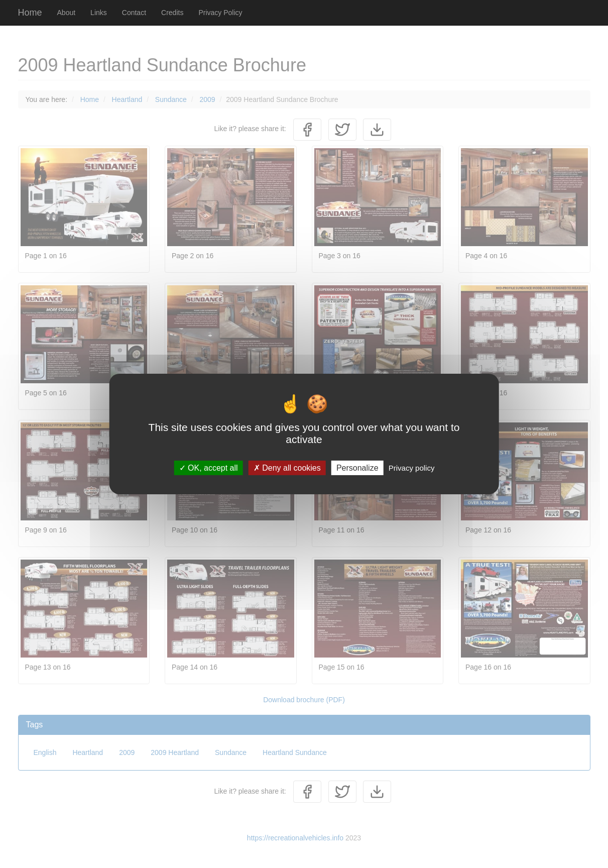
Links (99, 13)
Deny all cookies (287, 468)
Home (30, 13)
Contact (134, 13)
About (67, 13)
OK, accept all (209, 468)
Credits (172, 13)
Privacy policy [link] (412, 468)
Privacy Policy (220, 13)
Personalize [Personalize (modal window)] (357, 468)
